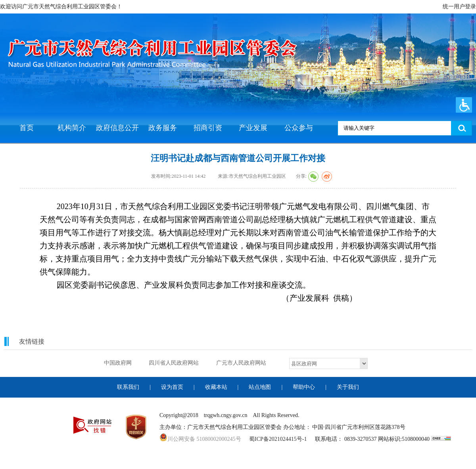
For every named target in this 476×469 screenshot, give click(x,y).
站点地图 (260, 387)
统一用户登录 (459, 7)
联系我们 (128, 387)
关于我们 (348, 387)
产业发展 (253, 128)
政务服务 (163, 128)
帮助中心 (304, 387)
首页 (27, 128)
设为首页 (172, 387)
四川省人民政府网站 (174, 363)
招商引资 (208, 128)
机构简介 (72, 128)
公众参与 (299, 128)
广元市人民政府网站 (241, 363)
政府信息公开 (117, 128)
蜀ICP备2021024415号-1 (278, 439)
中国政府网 (118, 363)
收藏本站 (216, 387)
